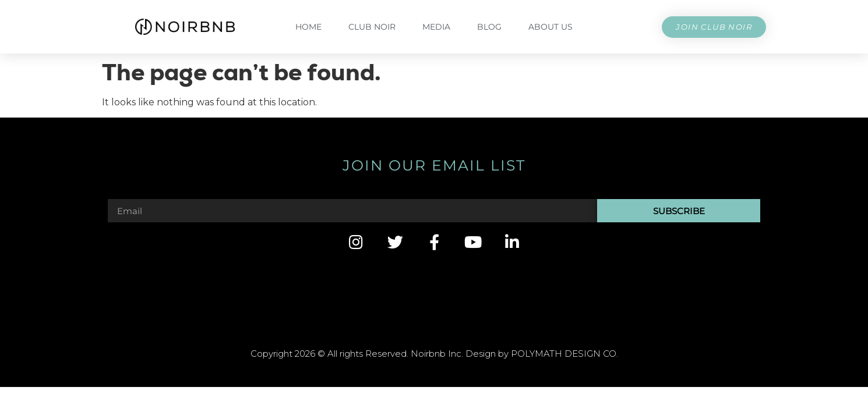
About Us (551, 27)
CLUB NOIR (372, 27)
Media (436, 27)
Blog (489, 27)
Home (308, 27)
